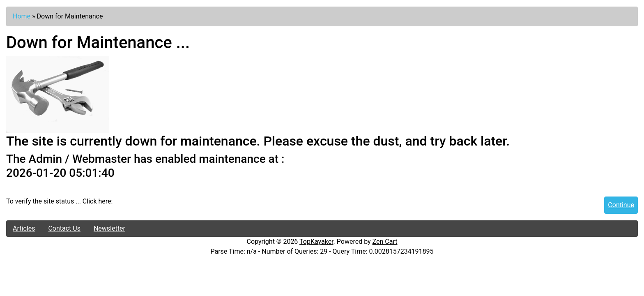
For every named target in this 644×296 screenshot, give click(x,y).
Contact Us (64, 228)
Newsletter (109, 228)
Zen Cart (385, 242)
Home (22, 16)
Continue (621, 205)
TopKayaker (316, 242)
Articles (24, 228)
